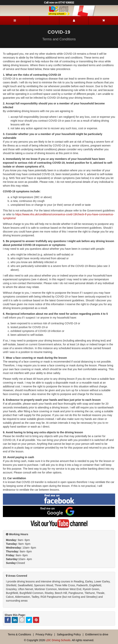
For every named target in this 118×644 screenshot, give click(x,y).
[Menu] (15, 20)
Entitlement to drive (97, 634)
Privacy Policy (44, 634)
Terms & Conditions (19, 634)
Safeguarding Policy (69, 634)
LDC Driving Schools (58, 640)
